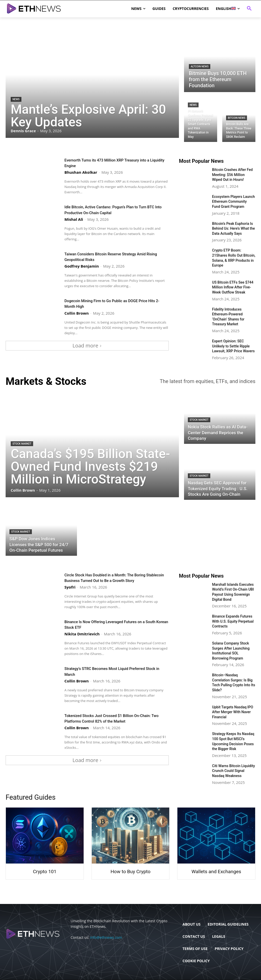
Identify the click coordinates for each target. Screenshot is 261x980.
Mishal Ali (74, 219)
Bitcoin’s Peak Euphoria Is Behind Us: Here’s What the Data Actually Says (233, 229)
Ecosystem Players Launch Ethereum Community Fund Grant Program (233, 202)
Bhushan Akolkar (81, 172)
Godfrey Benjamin (82, 266)
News (16, 99)
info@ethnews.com (106, 937)
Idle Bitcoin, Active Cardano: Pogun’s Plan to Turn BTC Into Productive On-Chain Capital (112, 210)
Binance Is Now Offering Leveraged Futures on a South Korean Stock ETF (111, 624)
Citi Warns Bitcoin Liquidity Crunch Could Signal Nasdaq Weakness (233, 771)
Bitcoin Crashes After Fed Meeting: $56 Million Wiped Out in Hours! (232, 175)
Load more (87, 345)
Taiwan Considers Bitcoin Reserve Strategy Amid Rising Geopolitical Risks (112, 256)
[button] (249, 9)
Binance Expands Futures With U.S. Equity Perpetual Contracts (233, 621)
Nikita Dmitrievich (82, 634)
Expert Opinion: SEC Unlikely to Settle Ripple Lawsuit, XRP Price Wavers (233, 346)
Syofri (70, 587)
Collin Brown (77, 313)
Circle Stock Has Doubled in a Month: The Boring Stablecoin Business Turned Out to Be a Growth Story (116, 578)
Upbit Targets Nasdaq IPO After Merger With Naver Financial (233, 712)
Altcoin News (200, 67)
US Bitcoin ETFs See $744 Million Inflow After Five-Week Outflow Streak (233, 287)
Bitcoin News (237, 118)
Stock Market (22, 444)
